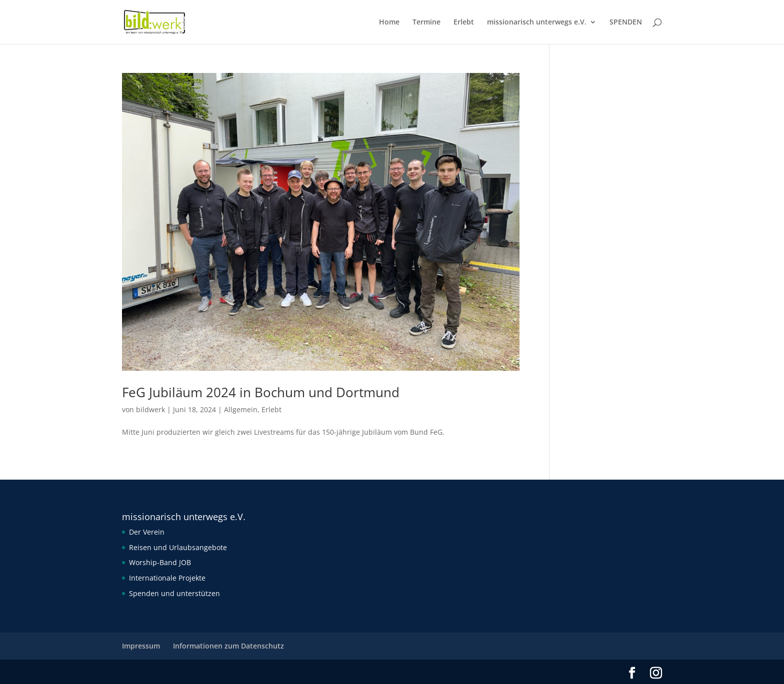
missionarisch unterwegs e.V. (537, 22)
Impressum (141, 646)
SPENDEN (626, 22)
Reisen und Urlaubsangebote (178, 547)
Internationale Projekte (167, 578)
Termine (426, 22)
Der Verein (147, 532)
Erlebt (464, 22)
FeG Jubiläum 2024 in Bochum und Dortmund (261, 392)
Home (389, 22)
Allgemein (241, 409)
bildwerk (150, 409)
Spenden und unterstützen (174, 593)
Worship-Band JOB (160, 562)
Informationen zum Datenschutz (228, 646)
